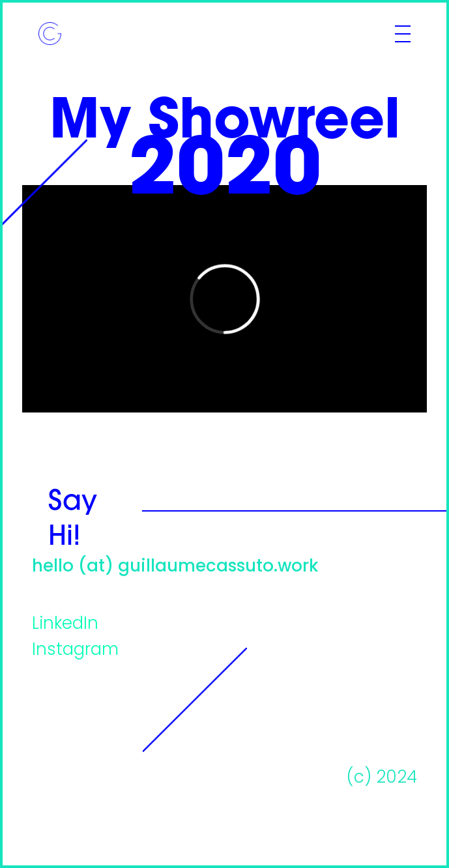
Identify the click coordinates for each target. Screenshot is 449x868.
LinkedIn (65, 625)
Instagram (75, 651)
